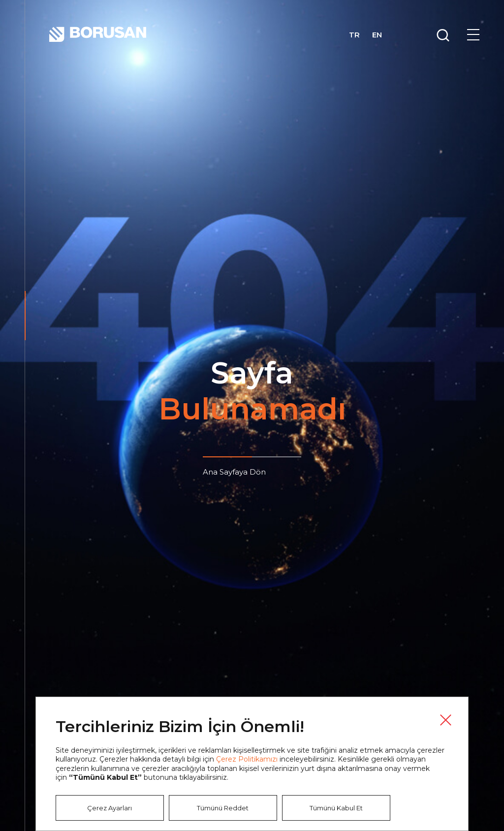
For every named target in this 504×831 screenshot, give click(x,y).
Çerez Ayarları (110, 808)
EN (377, 35)
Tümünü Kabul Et (336, 808)
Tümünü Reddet (223, 808)
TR (354, 35)
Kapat (445, 720)
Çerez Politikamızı (247, 759)
